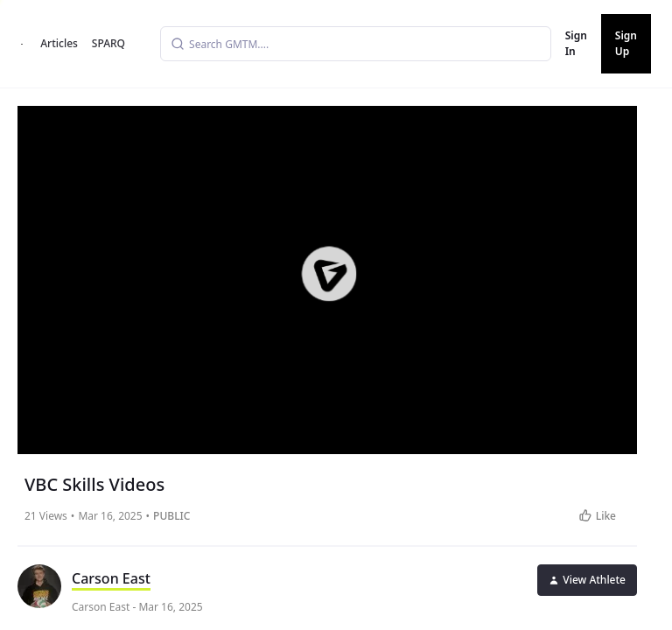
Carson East (111, 578)
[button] (329, 274)
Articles (59, 43)
